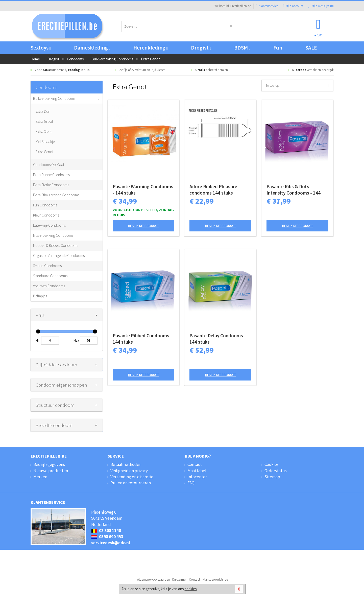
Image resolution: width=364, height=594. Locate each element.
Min (38, 340)
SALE (311, 48)
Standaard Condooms (50, 276)
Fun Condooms (45, 205)
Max (76, 340)
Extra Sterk (44, 132)
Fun (278, 48)
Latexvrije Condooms (49, 225)
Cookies (272, 464)
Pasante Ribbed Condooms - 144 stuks (142, 339)
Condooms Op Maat (49, 165)
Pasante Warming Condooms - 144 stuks (143, 190)
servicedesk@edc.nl (111, 543)
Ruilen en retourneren (131, 483)
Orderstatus (276, 471)
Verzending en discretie (132, 477)
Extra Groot (44, 121)
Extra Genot (44, 152)
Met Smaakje (45, 142)
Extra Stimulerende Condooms (56, 195)
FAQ (191, 483)
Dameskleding (92, 48)
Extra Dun (43, 111)
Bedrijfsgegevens (49, 464)
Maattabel (197, 471)
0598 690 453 (107, 537)
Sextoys (41, 48)
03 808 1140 (106, 531)
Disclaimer (179, 579)
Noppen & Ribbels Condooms (56, 245)
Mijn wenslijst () (321, 6)
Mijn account (293, 6)
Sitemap (272, 477)
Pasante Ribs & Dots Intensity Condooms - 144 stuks (294, 190)
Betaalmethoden (126, 464)
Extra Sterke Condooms (51, 185)
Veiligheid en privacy (129, 471)
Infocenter (197, 477)
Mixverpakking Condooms (53, 235)
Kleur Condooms (46, 215)
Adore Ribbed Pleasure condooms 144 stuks (213, 190)
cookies (191, 589)
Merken (40, 477)
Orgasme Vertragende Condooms (59, 256)
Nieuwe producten (51, 471)
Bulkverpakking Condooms (54, 98)
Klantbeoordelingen (216, 579)
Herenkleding (151, 48)
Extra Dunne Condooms (51, 175)
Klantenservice (267, 6)
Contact (195, 464)
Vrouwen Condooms (49, 286)
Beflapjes (40, 296)
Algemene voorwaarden (153, 579)
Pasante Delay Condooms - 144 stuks (218, 339)
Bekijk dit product (143, 226)
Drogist (201, 48)
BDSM (242, 48)
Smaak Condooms (47, 266)
